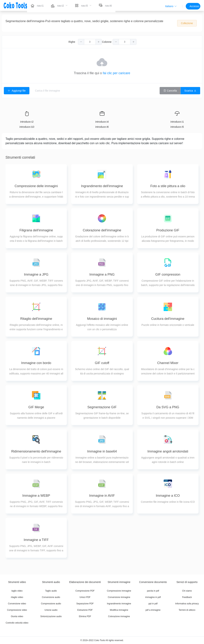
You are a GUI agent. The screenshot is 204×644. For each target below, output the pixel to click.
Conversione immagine (119, 597)
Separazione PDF (85, 604)
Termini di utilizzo (187, 610)
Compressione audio (51, 604)
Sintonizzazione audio (51, 616)
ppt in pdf (153, 604)
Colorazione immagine (119, 616)
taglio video (17, 591)
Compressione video (17, 610)
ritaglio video (17, 597)
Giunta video (17, 616)
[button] (171, 6)
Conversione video (17, 604)
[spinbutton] (90, 42)
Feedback (187, 597)
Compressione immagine (119, 591)
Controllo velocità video (17, 623)
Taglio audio (51, 591)
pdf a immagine (153, 610)
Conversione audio (51, 597)
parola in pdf (153, 591)
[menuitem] (37, 5)
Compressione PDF (85, 591)
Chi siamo (187, 591)
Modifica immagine (119, 610)
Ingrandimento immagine (119, 604)
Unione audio (51, 610)
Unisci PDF (85, 597)
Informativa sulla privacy (187, 604)
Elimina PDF (85, 616)
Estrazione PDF (85, 610)
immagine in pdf (153, 597)
